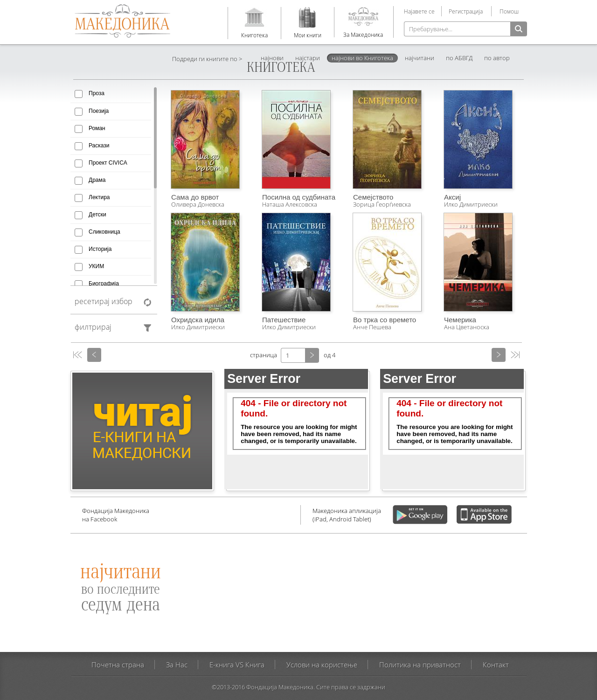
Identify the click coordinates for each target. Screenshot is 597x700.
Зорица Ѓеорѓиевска (382, 204)
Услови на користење (322, 665)
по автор (497, 58)
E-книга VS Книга (237, 665)
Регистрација (466, 11)
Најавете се (419, 11)
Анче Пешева (372, 327)
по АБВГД (459, 58)
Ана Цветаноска (467, 327)
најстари (308, 58)
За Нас (177, 665)
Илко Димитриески (471, 204)
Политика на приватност (420, 665)
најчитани (420, 58)
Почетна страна (118, 665)
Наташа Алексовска (290, 204)
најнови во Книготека (362, 58)
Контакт (496, 665)
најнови (272, 58)
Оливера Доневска (198, 204)
